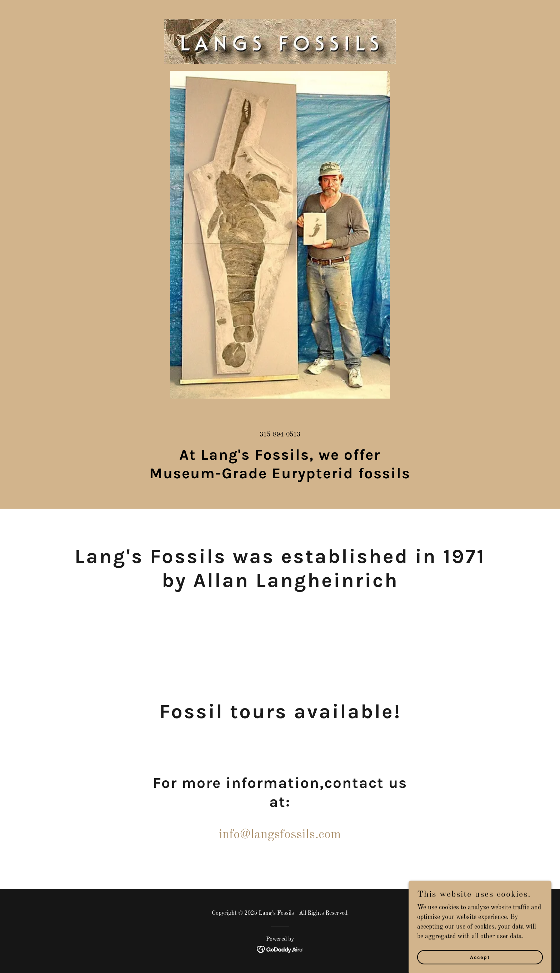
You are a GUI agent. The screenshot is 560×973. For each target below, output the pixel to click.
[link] (280, 9)
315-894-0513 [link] (280, 435)
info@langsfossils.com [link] (280, 835)
